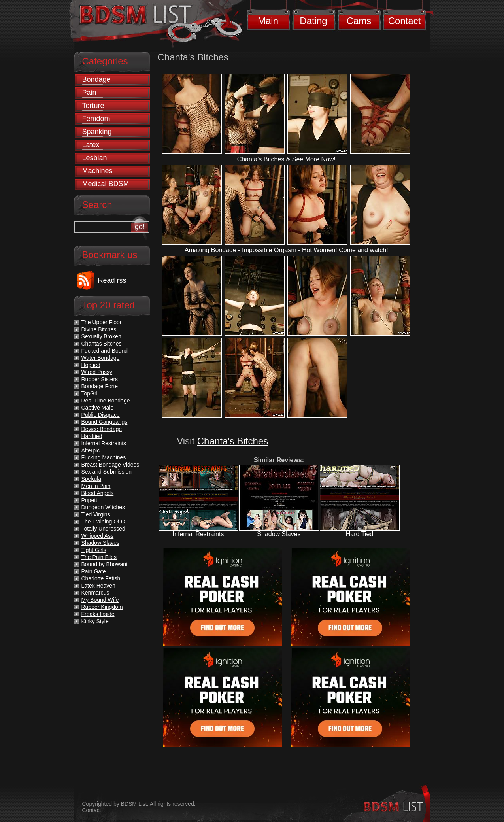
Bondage (96, 79)
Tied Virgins (96, 514)
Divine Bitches (99, 329)
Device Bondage (102, 429)
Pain (89, 93)
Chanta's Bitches (233, 441)
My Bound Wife (100, 600)
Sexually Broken (101, 336)
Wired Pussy (97, 372)
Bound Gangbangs (105, 422)
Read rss (112, 280)
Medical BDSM (106, 184)
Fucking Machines (104, 457)
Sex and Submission (107, 472)
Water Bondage (101, 358)
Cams (359, 21)
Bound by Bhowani (105, 564)
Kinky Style (95, 621)
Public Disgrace (101, 415)
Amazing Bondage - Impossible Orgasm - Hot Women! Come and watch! (286, 250)
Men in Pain (96, 486)
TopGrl (90, 393)
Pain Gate (94, 571)
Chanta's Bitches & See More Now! (286, 159)
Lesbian (95, 158)
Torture (93, 106)
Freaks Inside (98, 614)
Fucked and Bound (105, 351)
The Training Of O (103, 522)
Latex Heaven (98, 586)
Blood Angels (98, 493)
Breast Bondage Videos (110, 465)
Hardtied (92, 436)
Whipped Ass (98, 536)
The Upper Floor (102, 322)
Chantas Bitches (102, 344)
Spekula (92, 479)
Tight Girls (94, 550)
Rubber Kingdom (102, 607)
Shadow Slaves (279, 534)
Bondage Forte (100, 386)
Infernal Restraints (198, 534)
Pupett (89, 500)
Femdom (96, 119)
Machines (97, 171)
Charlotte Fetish (101, 578)
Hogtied (91, 365)
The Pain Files (99, 557)
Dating (313, 21)
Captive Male (98, 408)
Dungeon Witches (103, 507)
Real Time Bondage (106, 401)
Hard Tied (360, 534)
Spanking (97, 132)
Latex (91, 145)
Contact (405, 21)
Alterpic (91, 450)
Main (268, 21)
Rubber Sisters (100, 379)
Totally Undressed (103, 529)
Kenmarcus (95, 593)
